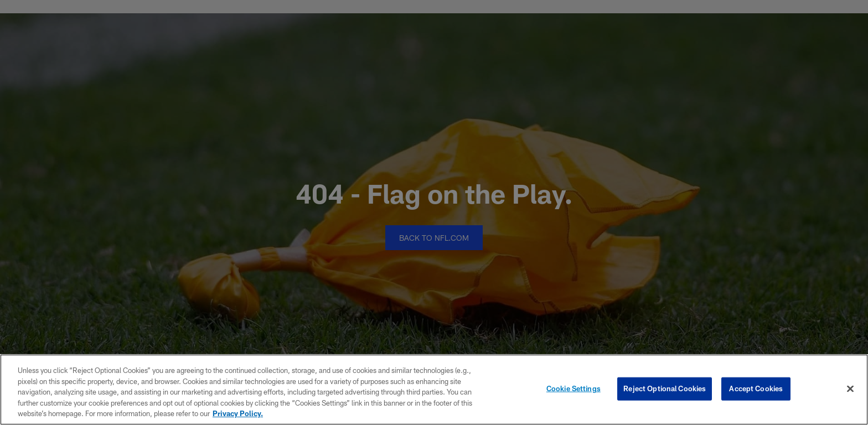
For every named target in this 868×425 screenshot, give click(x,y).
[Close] (850, 389)
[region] (434, 390)
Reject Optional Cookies (665, 388)
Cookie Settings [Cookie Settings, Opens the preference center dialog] (573, 388)
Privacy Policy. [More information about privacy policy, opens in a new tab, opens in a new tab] (238, 413)
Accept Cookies (756, 388)
